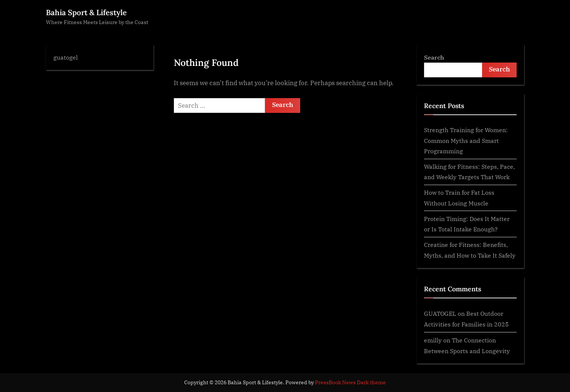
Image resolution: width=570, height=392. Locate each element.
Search (434, 57)
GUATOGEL (440, 313)
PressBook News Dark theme (350, 382)
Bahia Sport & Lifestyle (86, 12)
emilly (433, 340)
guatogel (66, 57)
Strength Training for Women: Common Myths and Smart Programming (466, 140)
